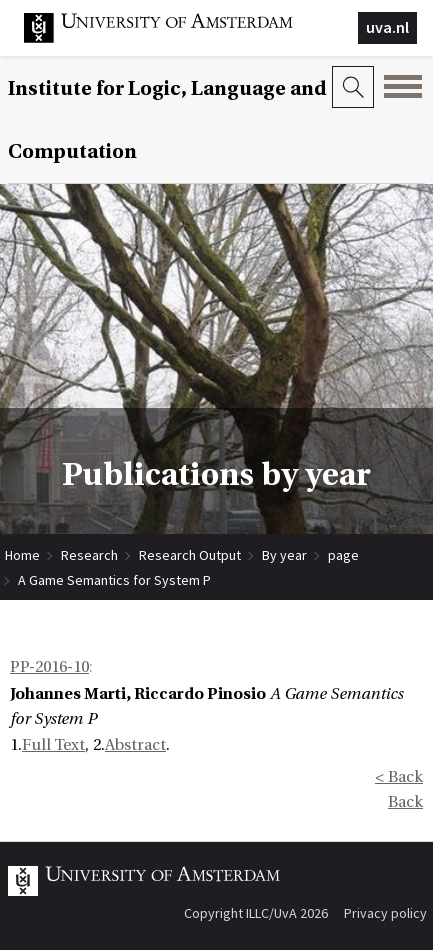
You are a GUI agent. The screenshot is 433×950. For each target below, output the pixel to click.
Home (22, 555)
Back (405, 802)
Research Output (190, 555)
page (343, 555)
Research (89, 555)
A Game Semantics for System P (114, 580)
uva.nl (387, 27)
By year (284, 555)
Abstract (135, 745)
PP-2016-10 (49, 667)
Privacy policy (385, 913)
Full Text (53, 745)
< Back (399, 777)
